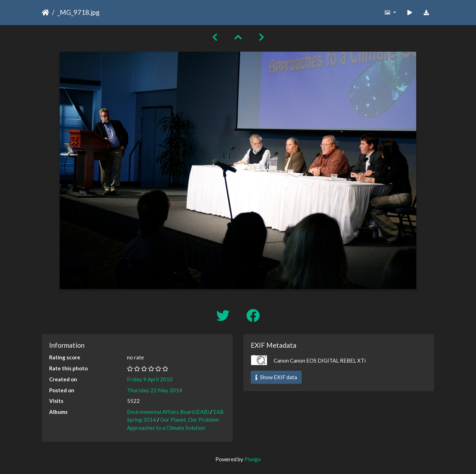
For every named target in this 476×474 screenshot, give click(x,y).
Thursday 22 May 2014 (155, 390)
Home (45, 12)
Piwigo (253, 459)
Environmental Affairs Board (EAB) (168, 412)
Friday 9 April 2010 (150, 379)
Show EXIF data (276, 377)
